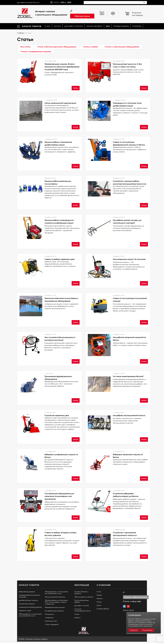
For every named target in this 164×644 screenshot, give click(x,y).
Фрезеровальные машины (55, 607)
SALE (108, 26)
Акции (99, 605)
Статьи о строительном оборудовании (122, 47)
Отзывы (99, 595)
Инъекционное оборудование (30, 607)
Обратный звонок (82, 16)
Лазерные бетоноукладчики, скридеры (30, 596)
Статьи (77, 614)
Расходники (49, 614)
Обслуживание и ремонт (84, 597)
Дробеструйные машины (28, 600)
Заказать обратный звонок (136, 597)
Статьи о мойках (91, 47)
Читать (76, 88)
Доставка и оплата (74, 26)
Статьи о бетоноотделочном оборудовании (57, 47)
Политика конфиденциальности (83, 610)
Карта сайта (128, 610)
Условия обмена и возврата (81, 593)
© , (33, 639)
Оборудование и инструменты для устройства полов (30, 615)
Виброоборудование (27, 592)
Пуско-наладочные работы (81, 601)
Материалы (49, 618)
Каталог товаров (32, 26)
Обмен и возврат (94, 26)
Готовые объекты (121, 26)
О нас (47, 26)
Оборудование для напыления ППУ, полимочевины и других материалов (56, 602)
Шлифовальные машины (54, 611)
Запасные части (51, 621)
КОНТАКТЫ (137, 26)
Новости (77, 618)
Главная (20, 33)
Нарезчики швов (25, 611)
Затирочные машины (27, 604)
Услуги (57, 26)
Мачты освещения (52, 624)
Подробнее (147, 630)
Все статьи (26, 47)
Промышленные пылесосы (55, 597)
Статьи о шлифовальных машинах (36, 51)
